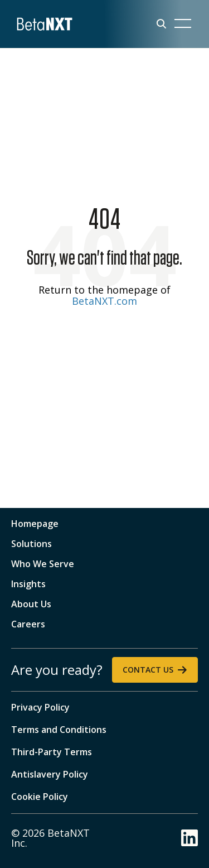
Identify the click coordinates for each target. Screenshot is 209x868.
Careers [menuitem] (28, 624)
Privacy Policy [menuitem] (40, 707)
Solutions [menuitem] (31, 544)
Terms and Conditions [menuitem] (59, 730)
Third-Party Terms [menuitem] (52, 752)
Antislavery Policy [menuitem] (50, 774)
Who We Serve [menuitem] (43, 564)
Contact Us (148, 670)
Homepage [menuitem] (35, 524)
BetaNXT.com (104, 301)
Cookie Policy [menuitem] (40, 797)
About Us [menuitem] (31, 604)
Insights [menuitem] (28, 584)
